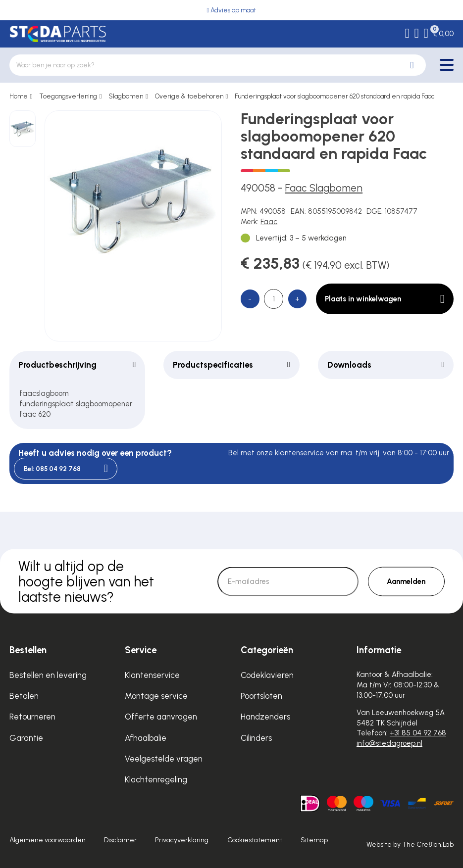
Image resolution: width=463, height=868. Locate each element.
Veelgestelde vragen (164, 759)
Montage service (156, 696)
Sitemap (314, 840)
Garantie (26, 738)
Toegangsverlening (68, 96)
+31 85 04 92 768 (418, 733)
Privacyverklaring (182, 840)
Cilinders (256, 738)
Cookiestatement (255, 840)
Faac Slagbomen (324, 188)
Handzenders (265, 717)
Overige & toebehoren (189, 96)
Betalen (24, 696)
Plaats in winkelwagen (385, 299)
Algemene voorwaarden (48, 840)
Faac (269, 222)
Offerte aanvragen (161, 717)
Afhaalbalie (146, 738)
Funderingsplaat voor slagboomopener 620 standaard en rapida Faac (334, 96)
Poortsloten (261, 696)
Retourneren (32, 717)
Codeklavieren (267, 675)
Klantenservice (152, 675)
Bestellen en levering (48, 675)
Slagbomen (126, 96)
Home (19, 96)
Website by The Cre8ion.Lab (410, 844)
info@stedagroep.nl (389, 743)
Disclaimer (120, 840)
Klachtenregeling (156, 779)
